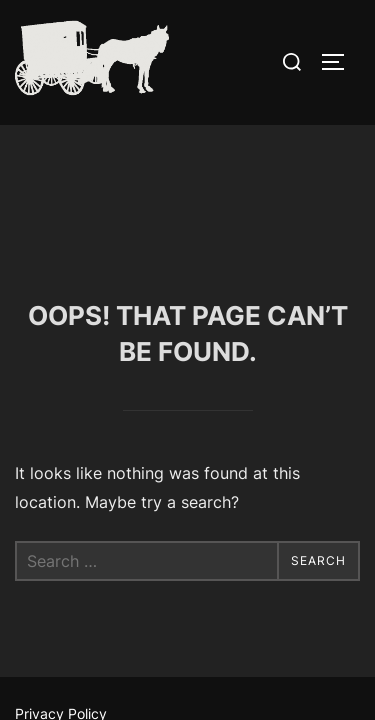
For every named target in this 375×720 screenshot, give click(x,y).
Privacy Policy (61, 588)
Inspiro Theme (142, 643)
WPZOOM (246, 643)
